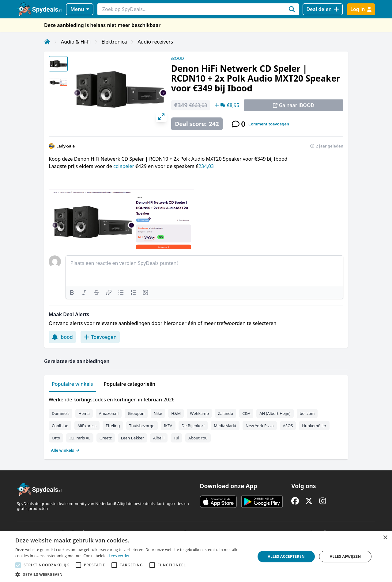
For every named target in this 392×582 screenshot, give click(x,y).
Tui (176, 438)
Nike (158, 413)
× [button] (385, 538)
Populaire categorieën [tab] (130, 384)
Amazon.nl (109, 413)
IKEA (168, 426)
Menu (80, 9)
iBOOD (178, 58)
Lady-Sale (66, 146)
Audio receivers (155, 42)
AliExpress (87, 426)
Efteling (113, 426)
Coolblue (60, 426)
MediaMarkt (225, 426)
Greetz (106, 438)
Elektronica (114, 42)
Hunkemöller (314, 426)
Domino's (60, 413)
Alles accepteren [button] (286, 556)
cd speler (124, 166)
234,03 (206, 166)
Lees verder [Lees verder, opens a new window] (119, 556)
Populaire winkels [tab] (72, 384)
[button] (132, 574)
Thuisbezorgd (142, 426)
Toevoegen (100, 337)
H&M (176, 413)
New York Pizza (260, 426)
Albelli (159, 438)
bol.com (307, 413)
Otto (56, 438)
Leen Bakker (132, 438)
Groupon (136, 413)
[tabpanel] (196, 423)
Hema (84, 413)
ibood (62, 337)
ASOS (288, 426)
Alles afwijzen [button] (345, 556)
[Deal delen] (323, 9)
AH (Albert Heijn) (275, 413)
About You (198, 438)
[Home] (47, 42)
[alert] (196, 557)
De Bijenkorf (193, 426)
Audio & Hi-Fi (76, 42)
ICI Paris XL (80, 438)
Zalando (226, 413)
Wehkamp (199, 413)
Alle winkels (65, 450)
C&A (246, 413)
